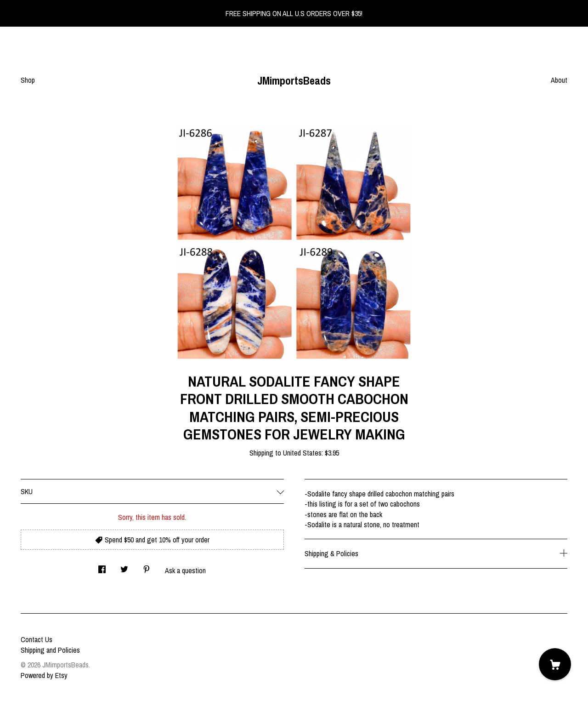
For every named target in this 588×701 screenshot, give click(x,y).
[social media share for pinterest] (147, 567)
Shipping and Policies (50, 650)
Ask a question (185, 570)
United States (302, 453)
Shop (28, 80)
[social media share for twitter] (124, 567)
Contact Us (37, 639)
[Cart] (555, 664)
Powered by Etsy (44, 675)
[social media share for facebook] (102, 567)
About (559, 80)
